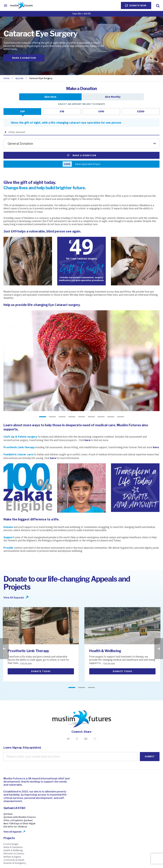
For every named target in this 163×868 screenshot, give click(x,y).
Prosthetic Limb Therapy (28, 651)
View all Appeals (13, 832)
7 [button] (101, 417)
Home (7, 78)
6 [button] (91, 417)
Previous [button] (4, 649)
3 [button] (62, 417)
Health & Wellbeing (105, 651)
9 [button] (121, 417)
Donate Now (135, 6)
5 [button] (82, 417)
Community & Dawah (14, 860)
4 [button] (72, 417)
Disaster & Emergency (15, 863)
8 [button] (111, 417)
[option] (81, 361)
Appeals (19, 78)
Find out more (26, 663)
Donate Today (41, 671)
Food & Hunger (11, 844)
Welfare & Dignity (12, 857)
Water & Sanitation (13, 847)
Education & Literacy (14, 853)
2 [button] (52, 417)
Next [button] (159, 649)
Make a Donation (24, 58)
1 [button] (43, 417)
